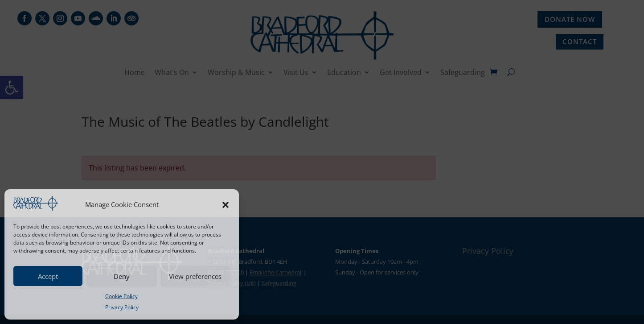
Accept (48, 276)
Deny (122, 276)
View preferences (195, 276)
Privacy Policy (122, 307)
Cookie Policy (121, 296)
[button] (226, 205)
